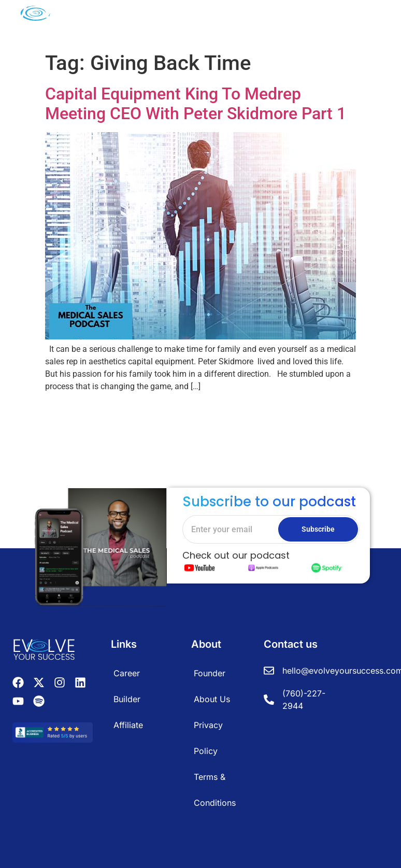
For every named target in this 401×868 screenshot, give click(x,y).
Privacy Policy (208, 738)
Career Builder (127, 686)
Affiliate (128, 725)
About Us (212, 699)
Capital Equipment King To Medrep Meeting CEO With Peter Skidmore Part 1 (196, 104)
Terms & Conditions (215, 790)
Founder (210, 673)
